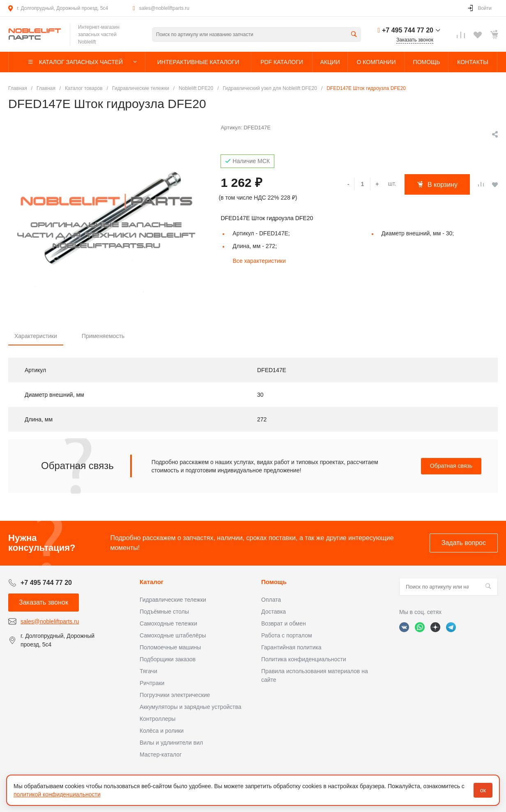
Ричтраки (152, 683)
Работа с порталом (287, 635)
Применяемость (103, 336)
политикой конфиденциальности (57, 794)
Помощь (274, 582)
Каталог (152, 582)
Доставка (274, 612)
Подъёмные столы (164, 612)
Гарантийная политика (291, 647)
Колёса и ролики (162, 731)
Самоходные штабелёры (173, 635)
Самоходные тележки (168, 623)
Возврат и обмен (284, 623)
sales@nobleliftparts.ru (164, 8)
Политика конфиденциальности (304, 659)
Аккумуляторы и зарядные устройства (190, 707)
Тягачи (148, 671)
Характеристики (36, 336)
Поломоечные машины (170, 647)
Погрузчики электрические (175, 695)
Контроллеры (158, 719)
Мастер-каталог (161, 754)
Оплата (271, 600)
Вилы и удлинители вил (171, 743)
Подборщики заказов (168, 659)
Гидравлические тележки (173, 600)
